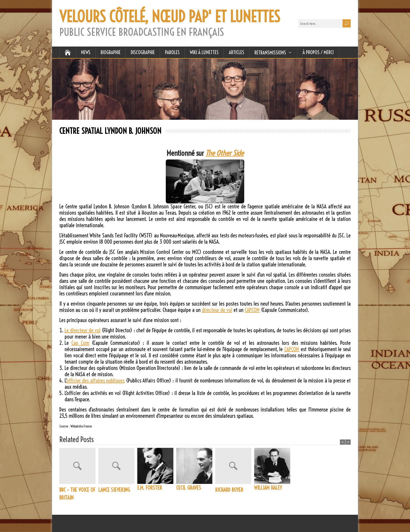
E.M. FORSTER (150, 488)
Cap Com (80, 343)
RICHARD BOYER (229, 490)
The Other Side (225, 153)
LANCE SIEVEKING (114, 490)
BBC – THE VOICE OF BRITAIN (77, 494)
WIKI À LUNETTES (204, 52)
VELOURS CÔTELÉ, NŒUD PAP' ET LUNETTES (170, 17)
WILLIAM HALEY (268, 488)
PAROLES (172, 52)
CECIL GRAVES (189, 488)
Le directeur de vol (82, 330)
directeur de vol (217, 310)
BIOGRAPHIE (111, 52)
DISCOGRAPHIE (143, 52)
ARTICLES (237, 52)
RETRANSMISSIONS (270, 53)
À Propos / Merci (318, 52)
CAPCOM (252, 310)
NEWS (86, 52)
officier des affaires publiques (95, 381)
